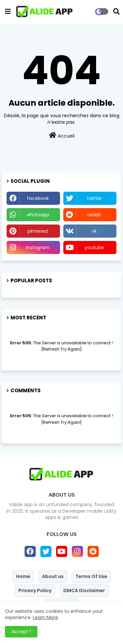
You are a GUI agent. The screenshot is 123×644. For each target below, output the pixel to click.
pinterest (38, 231)
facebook (38, 198)
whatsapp (38, 215)
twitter (94, 198)
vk (94, 231)
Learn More (45, 617)
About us (53, 576)
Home (23, 576)
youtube (94, 247)
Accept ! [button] (21, 632)
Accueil (62, 136)
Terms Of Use (91, 576)
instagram (38, 247)
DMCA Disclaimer (84, 590)
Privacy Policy (35, 590)
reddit (94, 215)
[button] (116, 11)
